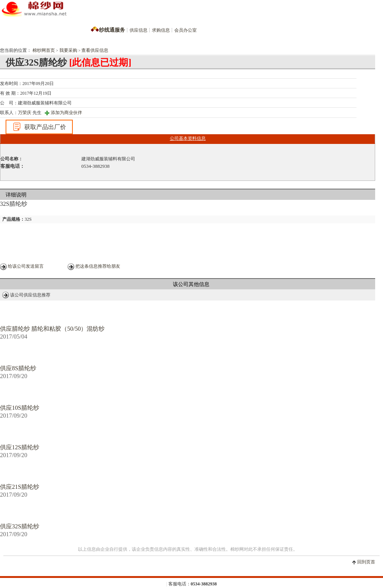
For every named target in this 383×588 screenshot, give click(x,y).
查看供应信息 (95, 50)
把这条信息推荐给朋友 (98, 266)
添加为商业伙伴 (66, 113)
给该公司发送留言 (26, 266)
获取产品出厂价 (39, 127)
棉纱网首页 (44, 50)
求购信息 (161, 30)
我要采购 (68, 50)
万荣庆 (25, 113)
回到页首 (366, 562)
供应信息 (138, 30)
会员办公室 (186, 30)
